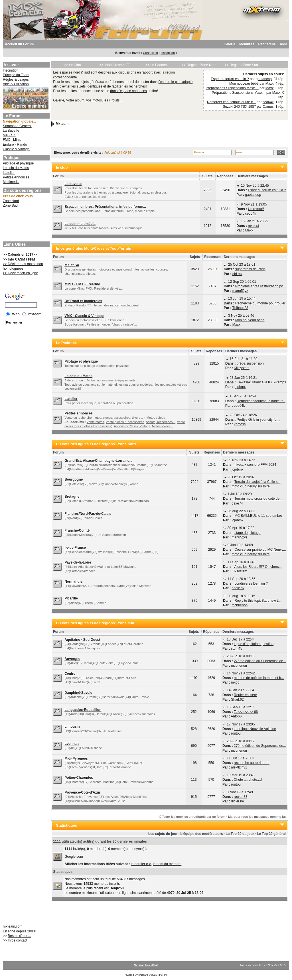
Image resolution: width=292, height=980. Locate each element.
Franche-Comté (77, 530)
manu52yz (240, 291)
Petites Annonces (16, 177)
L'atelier (9, 173)
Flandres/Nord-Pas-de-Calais (88, 514)
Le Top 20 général (271, 834)
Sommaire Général (17, 126)
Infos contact (17, 940)
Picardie (71, 598)
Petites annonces (79, 413)
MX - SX (9, 135)
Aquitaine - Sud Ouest (82, 640)
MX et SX (72, 265)
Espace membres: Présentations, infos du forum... (105, 207)
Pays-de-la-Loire (78, 562)
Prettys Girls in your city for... (258, 420)
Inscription (168, 53)
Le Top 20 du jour (240, 834)
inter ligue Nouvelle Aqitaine (255, 729)
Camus (268, 107)
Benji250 (116, 888)
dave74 (237, 503)
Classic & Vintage (16, 149)
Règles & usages (16, 80)
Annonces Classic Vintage (132, 426)
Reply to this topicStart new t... (257, 601)
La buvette (73, 184)
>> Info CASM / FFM (19, 259)
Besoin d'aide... (19, 936)
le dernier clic (141, 864)
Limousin (72, 727)
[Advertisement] (26, 225)
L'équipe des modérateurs (202, 834)
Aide (283, 44)
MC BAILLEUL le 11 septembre (258, 516)
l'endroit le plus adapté (176, 82)
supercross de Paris (250, 269)
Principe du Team (16, 75)
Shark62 (237, 700)
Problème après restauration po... (261, 286)
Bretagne (72, 497)
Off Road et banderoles (83, 301)
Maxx (270, 84)
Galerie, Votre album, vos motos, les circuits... (88, 100)
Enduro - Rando (15, 145)
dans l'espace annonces (128, 91)
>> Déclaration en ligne (20, 273)
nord (77, 72)
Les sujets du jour (163, 834)
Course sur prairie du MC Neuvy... (260, 550)
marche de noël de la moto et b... (259, 678)
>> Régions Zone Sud (241, 65)
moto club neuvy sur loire (251, 486)
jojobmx (240, 387)
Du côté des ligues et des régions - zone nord (96, 444)
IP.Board (143, 975)
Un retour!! (256, 209)
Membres (247, 44)
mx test (253, 226)
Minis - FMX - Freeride (82, 284)
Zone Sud (10, 206)
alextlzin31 (239, 767)
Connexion (150, 53)
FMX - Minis (12, 140)
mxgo (235, 682)
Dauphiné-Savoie (78, 693)
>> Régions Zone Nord (199, 65)
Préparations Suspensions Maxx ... (232, 88)
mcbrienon (240, 605)
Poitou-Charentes (79, 778)
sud (87, 72)
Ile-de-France (75, 548)
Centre (70, 674)
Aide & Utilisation (16, 84)
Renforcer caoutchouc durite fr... (231, 102)
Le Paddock (66, 343)
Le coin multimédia (80, 224)
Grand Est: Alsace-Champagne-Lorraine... (98, 461)
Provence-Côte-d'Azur (82, 792)
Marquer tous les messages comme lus (257, 817)
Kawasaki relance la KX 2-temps (261, 382)
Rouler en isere (245, 695)
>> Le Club (73, 65)
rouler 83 (241, 797)
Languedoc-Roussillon (83, 710)
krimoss (240, 424)
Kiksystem (242, 368)
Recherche (267, 44)
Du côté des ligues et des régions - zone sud (95, 623)
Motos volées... (163, 426)
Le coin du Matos (16, 168)
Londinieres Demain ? (251, 583)
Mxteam (62, 124)
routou (236, 733)
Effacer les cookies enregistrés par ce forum (192, 817)
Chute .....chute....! (248, 780)
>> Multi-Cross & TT (115, 65)
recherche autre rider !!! (252, 763)
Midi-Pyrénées (76, 759)
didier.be (237, 801)
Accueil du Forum (19, 44)
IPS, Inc (163, 975)
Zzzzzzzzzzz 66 (246, 712)
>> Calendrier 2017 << (21, 255)
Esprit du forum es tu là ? (230, 79)
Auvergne (72, 659)
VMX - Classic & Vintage (84, 316)
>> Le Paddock (157, 65)
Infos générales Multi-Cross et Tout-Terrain (94, 248)
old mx (237, 274)
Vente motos (95, 422)
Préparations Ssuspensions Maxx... (239, 93)
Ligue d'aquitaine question (254, 644)
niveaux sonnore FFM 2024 (255, 465)
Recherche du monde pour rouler (260, 303)
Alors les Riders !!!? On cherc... (258, 567)
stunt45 (237, 648)
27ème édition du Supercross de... (260, 661)
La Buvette (11, 131)
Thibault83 (240, 308)
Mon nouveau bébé (244, 84)
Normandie (73, 582)
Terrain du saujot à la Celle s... (257, 482)
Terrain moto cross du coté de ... (259, 499)
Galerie (229, 44)
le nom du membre (167, 864)
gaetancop (264, 79)
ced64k (268, 102)
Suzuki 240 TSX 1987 (240, 107)
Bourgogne (74, 479)
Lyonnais (72, 744)
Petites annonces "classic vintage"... (112, 324)
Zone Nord (11, 201)
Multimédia (11, 182)
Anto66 (236, 716)
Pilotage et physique (18, 163)
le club (62, 167)
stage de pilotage (247, 533)
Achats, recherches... (160, 422)
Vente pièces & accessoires (125, 422)
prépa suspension (250, 363)
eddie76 (238, 588)
